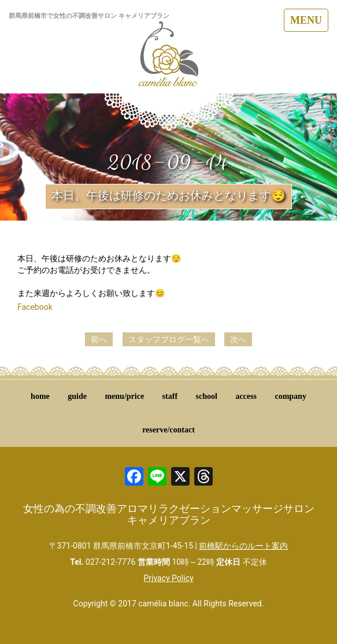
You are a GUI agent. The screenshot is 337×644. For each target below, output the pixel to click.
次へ (238, 339)
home (40, 396)
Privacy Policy (168, 578)
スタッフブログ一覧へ (169, 339)
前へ (99, 339)
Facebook (35, 307)
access (246, 396)
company (290, 396)
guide (77, 396)
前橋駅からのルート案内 (243, 546)
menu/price (124, 396)
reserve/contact (168, 430)
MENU (306, 20)
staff (170, 396)
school (207, 396)
